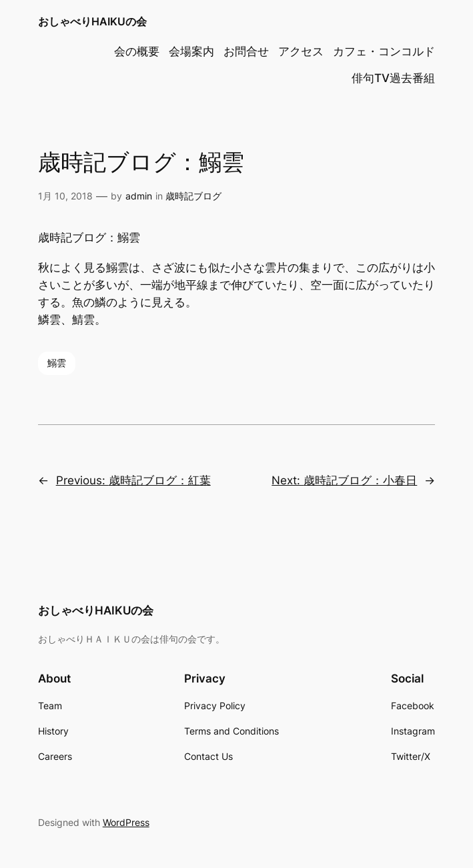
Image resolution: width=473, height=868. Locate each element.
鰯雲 (57, 363)
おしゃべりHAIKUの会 (92, 21)
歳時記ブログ (193, 196)
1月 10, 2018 (65, 196)
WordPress (126, 822)
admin (139, 196)
